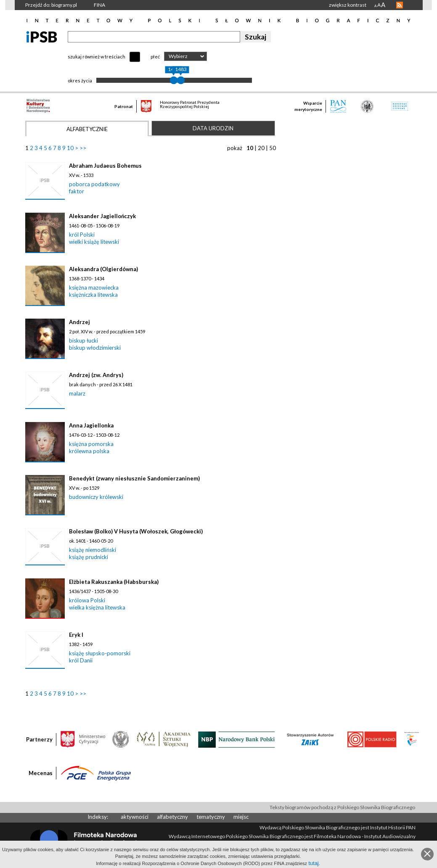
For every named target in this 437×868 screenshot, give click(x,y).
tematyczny (211, 817)
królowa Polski (87, 600)
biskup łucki (83, 340)
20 (261, 148)
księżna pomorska (91, 444)
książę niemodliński (93, 550)
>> (83, 148)
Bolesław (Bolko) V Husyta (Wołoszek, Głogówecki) (136, 531)
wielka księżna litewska (97, 607)
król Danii (81, 660)
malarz (77, 393)
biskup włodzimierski (95, 348)
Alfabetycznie (87, 129)
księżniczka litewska (93, 295)
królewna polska (89, 451)
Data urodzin (213, 128)
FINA (99, 5)
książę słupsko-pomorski (100, 653)
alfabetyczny (172, 817)
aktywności (135, 817)
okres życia (80, 80)
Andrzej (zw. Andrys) (96, 375)
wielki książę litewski (94, 242)
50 (273, 148)
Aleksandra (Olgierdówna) (103, 269)
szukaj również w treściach (97, 57)
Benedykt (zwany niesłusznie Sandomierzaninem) (134, 478)
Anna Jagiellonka (91, 425)
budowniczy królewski (96, 497)
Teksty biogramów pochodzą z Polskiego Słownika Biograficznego (342, 807)
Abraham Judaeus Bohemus (105, 166)
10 (70, 148)
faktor (77, 191)
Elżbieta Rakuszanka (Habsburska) (114, 582)
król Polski (82, 235)
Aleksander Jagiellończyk (102, 216)
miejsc (241, 817)
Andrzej (79, 322)
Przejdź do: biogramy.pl (51, 5)
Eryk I (76, 635)
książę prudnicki (89, 557)
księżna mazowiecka (94, 288)
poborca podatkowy (94, 184)
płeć (155, 57)
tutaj (314, 863)
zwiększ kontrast (348, 5)
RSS (400, 5)
